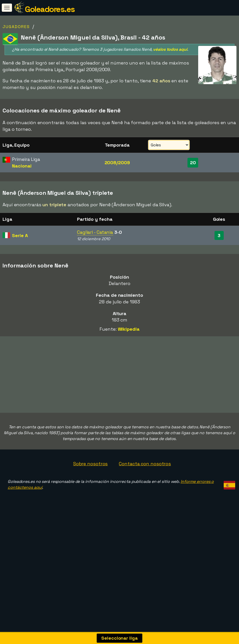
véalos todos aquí (170, 49)
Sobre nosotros (91, 470)
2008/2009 (117, 163)
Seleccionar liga (119, 638)
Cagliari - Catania (95, 232)
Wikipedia (129, 329)
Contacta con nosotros (145, 470)
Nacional (22, 166)
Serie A (20, 235)
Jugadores (16, 27)
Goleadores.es (50, 9)
